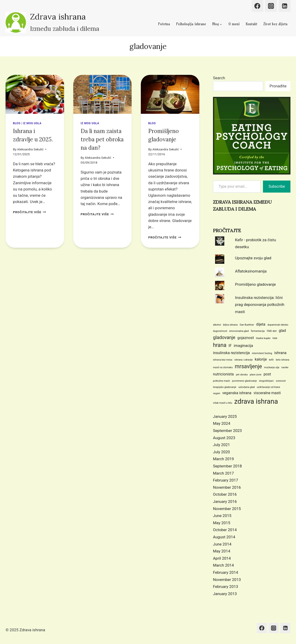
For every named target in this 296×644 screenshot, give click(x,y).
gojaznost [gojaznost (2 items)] (246, 338)
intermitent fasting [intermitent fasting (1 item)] (262, 353)
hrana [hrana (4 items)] (220, 345)
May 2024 (222, 423)
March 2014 (223, 565)
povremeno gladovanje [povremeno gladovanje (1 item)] (244, 381)
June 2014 (222, 544)
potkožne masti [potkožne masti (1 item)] (221, 381)
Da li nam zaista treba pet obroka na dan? (102, 139)
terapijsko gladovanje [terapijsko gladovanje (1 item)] (225, 387)
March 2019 (223, 459)
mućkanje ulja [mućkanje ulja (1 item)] (272, 367)
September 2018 (227, 466)
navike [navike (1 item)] (285, 367)
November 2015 (227, 509)
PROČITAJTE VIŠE (29, 212)
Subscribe (277, 186)
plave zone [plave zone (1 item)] (256, 375)
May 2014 (222, 551)
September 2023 (227, 431)
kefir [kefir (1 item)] (271, 360)
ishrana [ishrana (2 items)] (280, 353)
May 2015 (222, 523)
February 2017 (226, 480)
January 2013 (225, 594)
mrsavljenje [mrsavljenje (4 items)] (248, 366)
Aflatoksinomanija (251, 271)
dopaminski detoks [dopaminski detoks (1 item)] (278, 325)
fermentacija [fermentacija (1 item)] (258, 331)
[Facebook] (257, 6)
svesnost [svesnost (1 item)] (281, 381)
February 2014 (226, 572)
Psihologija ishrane (191, 24)
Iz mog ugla (32, 123)
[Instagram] (271, 6)
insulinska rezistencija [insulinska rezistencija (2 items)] (231, 353)
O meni (234, 24)
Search (219, 78)
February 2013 (226, 587)
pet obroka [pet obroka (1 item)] (242, 375)
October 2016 (225, 494)
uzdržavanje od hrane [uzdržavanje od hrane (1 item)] (269, 387)
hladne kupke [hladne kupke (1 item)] (263, 338)
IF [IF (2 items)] (230, 346)
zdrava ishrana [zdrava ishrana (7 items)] (256, 401)
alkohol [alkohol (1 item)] (217, 325)
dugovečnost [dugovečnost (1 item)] (220, 331)
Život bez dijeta (275, 24)
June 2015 (222, 516)
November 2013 (227, 580)
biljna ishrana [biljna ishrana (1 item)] (230, 325)
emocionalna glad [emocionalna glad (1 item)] (239, 331)
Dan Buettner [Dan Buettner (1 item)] (247, 325)
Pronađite (278, 86)
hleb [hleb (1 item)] (275, 338)
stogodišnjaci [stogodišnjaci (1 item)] (266, 381)
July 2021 (221, 445)
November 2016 (227, 487)
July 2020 (221, 452)
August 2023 (224, 438)
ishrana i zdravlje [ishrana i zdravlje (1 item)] (244, 360)
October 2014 (225, 530)
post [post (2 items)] (267, 374)
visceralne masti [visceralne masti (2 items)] (267, 393)
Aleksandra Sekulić (30, 149)
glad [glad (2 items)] (282, 331)
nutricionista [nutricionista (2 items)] (223, 374)
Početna (164, 24)
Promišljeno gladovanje (255, 284)
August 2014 (224, 537)
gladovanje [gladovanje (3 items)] (224, 337)
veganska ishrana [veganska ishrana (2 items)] (237, 393)
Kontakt (251, 24)
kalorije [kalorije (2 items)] (261, 359)
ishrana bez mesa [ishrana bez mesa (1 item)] (223, 360)
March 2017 (223, 473)
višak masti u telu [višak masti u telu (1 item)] (223, 403)
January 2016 (225, 501)
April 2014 (222, 558)
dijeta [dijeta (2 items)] (261, 324)
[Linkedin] (285, 6)
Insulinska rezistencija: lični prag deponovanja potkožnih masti (260, 305)
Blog (17, 123)
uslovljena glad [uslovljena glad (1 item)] (247, 387)
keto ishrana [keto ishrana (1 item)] (283, 360)
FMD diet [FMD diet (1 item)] (272, 331)
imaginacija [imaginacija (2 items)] (243, 346)
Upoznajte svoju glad (253, 258)
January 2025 (225, 416)
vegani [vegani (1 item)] (217, 393)
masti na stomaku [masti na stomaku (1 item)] (223, 367)
